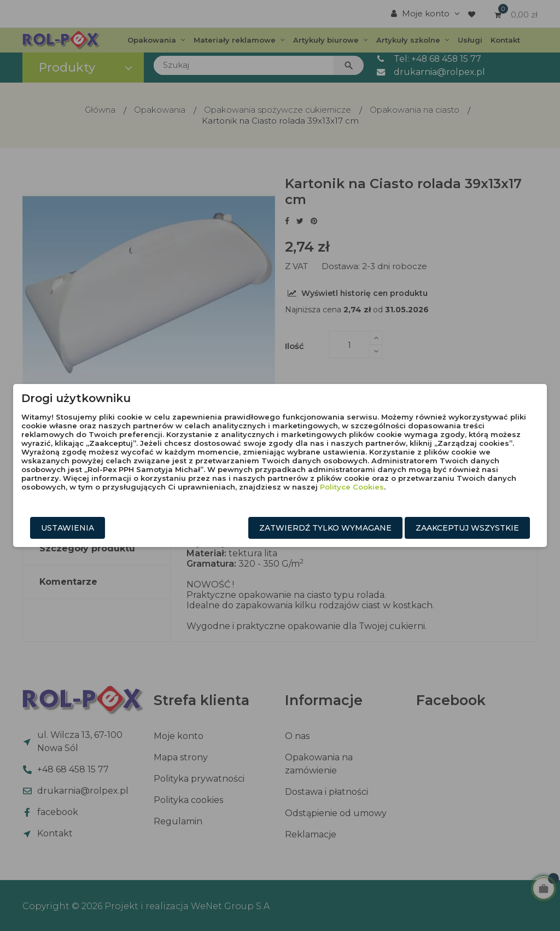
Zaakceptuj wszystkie (467, 528)
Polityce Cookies (352, 487)
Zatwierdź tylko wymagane (325, 528)
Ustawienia (68, 528)
